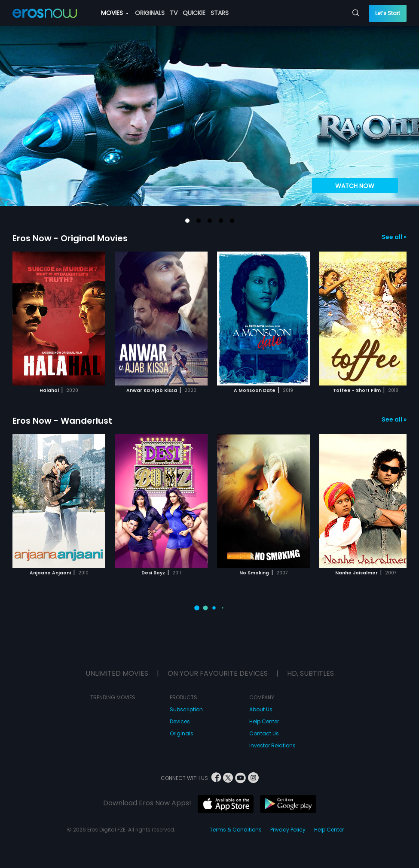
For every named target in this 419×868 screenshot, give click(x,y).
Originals (182, 733)
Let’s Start (388, 13)
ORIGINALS (150, 13)
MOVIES (115, 13)
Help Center (264, 721)
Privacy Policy (288, 830)
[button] (187, 221)
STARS (220, 13)
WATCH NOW (355, 186)
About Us (261, 709)
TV (174, 13)
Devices (180, 721)
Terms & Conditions (236, 830)
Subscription (186, 709)
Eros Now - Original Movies (70, 238)
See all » (394, 237)
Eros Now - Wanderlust (62, 421)
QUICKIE (194, 13)
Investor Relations (272, 745)
